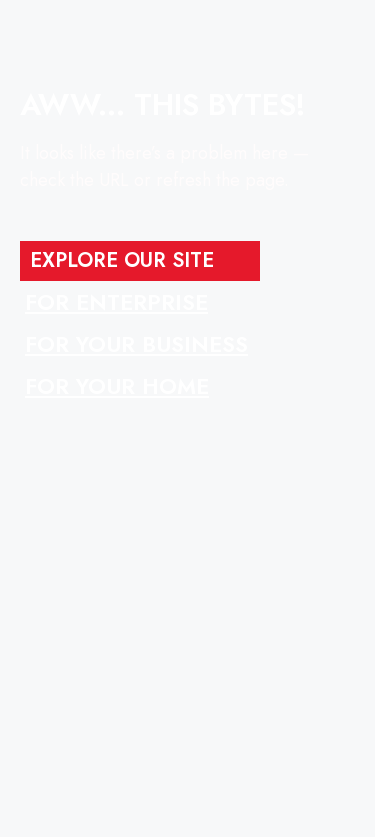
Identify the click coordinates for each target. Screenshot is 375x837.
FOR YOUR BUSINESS (136, 344)
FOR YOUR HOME (117, 386)
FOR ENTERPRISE (116, 302)
